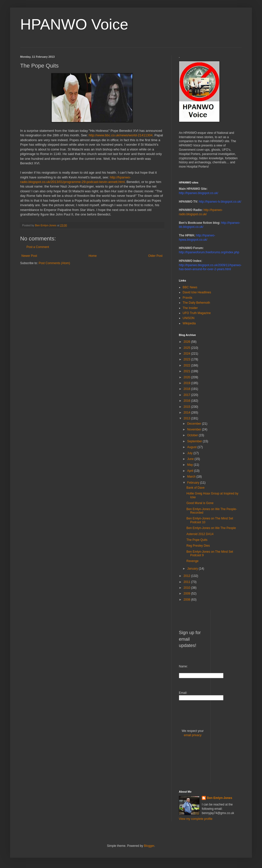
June (191, 459)
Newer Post (29, 256)
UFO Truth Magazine (197, 313)
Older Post (155, 256)
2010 (187, 588)
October (193, 435)
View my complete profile (196, 819)
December (195, 424)
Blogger (149, 846)
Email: (183, 693)
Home (93, 256)
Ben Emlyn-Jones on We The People (211, 528)
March (192, 477)
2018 (187, 389)
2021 (187, 371)
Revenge (192, 561)
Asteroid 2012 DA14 (200, 534)
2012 (187, 576)
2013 (187, 418)
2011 (187, 582)
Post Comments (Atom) (54, 263)
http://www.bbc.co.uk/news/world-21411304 (121, 135)
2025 (187, 348)
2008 (187, 600)
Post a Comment (38, 247)
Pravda (187, 298)
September (195, 441)
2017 (187, 395)
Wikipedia (189, 323)
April (191, 471)
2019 (187, 383)
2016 (187, 401)
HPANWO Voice (74, 24)
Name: (183, 666)
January (193, 569)
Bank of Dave (195, 488)
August (192, 447)
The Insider (190, 308)
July (190, 453)
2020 (187, 377)
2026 (187, 342)
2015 (187, 407)
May (190, 465)
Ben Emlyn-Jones (220, 798)
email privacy (193, 735)
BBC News (190, 287)
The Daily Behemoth (196, 303)
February (194, 483)
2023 (187, 359)
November (195, 429)
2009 (187, 594)
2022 (187, 365)
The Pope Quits (197, 540)
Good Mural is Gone (200, 503)
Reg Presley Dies (198, 546)
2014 (187, 413)
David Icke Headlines (197, 292)
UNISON (189, 318)
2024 (187, 354)
